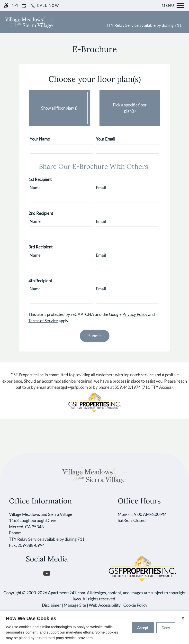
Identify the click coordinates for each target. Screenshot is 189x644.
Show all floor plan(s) (59, 107)
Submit (95, 336)
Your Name (40, 139)
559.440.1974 (128, 387)
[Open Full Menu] (173, 5)
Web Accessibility (105, 605)
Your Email (105, 139)
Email (101, 188)
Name (35, 188)
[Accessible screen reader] (6, 5)
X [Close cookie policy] (183, 618)
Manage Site (75, 605)
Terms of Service (43, 321)
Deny (166, 628)
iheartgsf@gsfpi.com (70, 387)
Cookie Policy (135, 605)
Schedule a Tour (79, 22)
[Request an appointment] (24, 5)
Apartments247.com (67, 593)
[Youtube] (47, 573)
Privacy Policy (135, 314)
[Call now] (45, 5)
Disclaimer (51, 605)
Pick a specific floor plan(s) (130, 107)
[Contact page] (15, 5)
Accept (143, 628)
